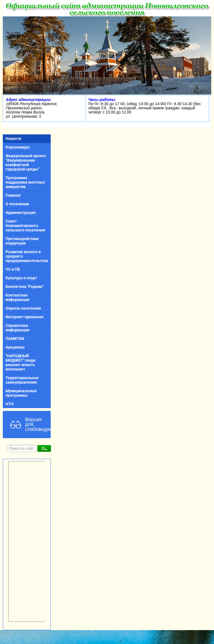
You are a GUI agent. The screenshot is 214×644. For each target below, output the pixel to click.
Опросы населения (23, 308)
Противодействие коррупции (22, 241)
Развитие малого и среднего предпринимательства (27, 256)
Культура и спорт (21, 278)
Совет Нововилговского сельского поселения (25, 226)
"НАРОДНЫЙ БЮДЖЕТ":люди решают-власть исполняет (20, 362)
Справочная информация (18, 328)
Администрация (21, 213)
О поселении (17, 204)
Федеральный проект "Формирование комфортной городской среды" (26, 162)
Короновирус (18, 147)
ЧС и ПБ (13, 269)
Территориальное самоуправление (22, 380)
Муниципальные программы (21, 393)
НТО (10, 404)
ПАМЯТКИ (15, 339)
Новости (13, 139)
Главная (13, 195)
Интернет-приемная (25, 317)
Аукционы (15, 347)
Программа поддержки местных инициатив (25, 182)
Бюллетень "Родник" (25, 287)
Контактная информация (18, 297)
